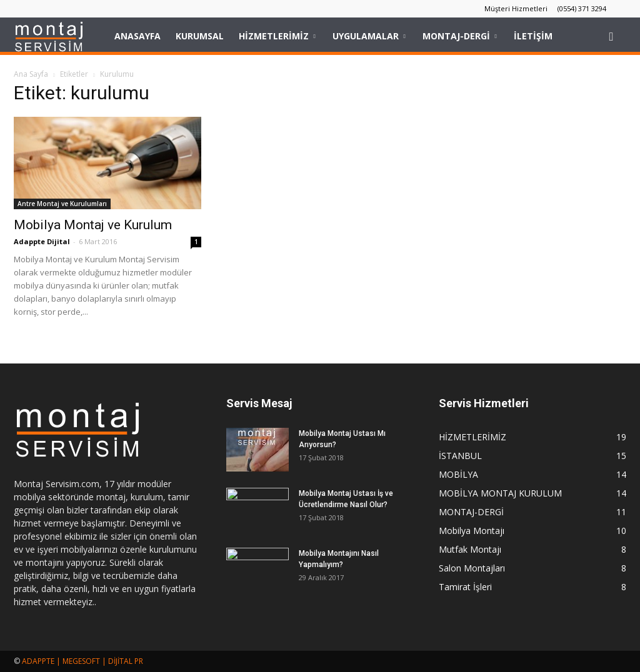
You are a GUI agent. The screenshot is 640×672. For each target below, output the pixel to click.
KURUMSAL (200, 36)
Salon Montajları (472, 568)
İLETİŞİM (533, 36)
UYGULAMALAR (369, 36)
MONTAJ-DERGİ (459, 36)
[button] (611, 36)
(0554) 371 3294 (582, 8)
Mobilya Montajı (472, 531)
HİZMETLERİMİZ (277, 36)
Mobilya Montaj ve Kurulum (93, 225)
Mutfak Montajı (470, 549)
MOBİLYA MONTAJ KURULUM (500, 493)
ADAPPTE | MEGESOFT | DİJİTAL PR (82, 661)
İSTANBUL (460, 456)
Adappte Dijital (42, 241)
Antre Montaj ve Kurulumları (62, 204)
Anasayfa (137, 36)
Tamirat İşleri (465, 587)
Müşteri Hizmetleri (516, 8)
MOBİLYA (458, 474)
